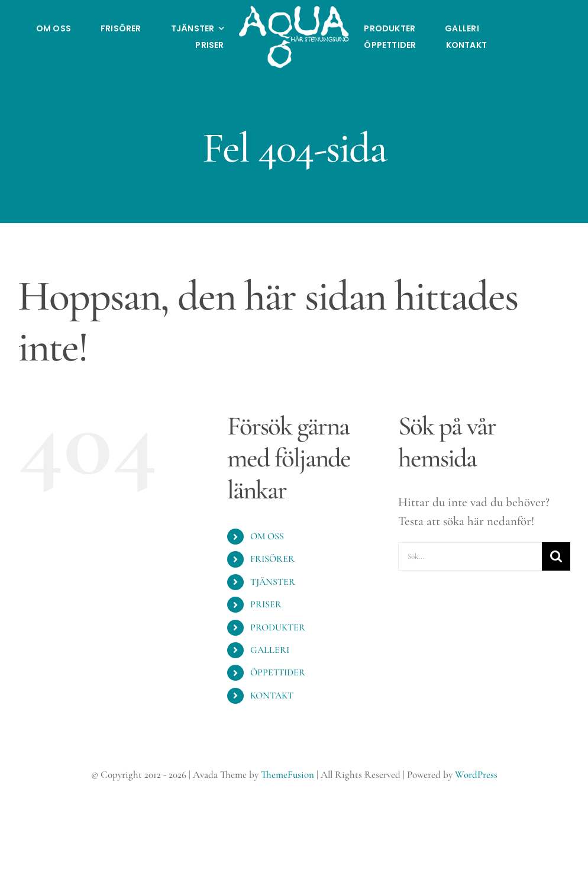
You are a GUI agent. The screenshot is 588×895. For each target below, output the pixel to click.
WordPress (476, 775)
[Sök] (556, 556)
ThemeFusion (287, 775)
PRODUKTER (278, 627)
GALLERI (270, 650)
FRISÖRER (272, 559)
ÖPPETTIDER (278, 672)
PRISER (266, 604)
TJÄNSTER (273, 582)
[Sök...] (470, 556)
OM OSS (267, 536)
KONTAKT (272, 696)
